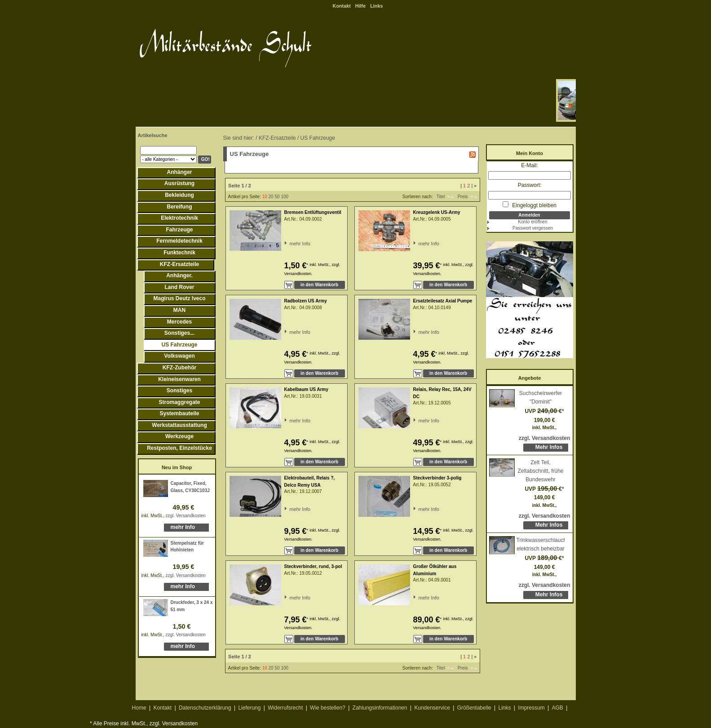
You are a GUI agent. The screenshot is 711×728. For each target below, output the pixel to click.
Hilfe (360, 6)
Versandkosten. (298, 274)
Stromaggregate (179, 402)
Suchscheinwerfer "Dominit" (541, 397)
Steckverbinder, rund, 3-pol (313, 566)
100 (285, 197)
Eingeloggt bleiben (530, 205)
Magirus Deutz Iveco (179, 298)
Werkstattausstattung (179, 425)
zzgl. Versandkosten (185, 516)
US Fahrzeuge (179, 345)
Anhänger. (179, 275)
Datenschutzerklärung (205, 708)
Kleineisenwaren (179, 379)
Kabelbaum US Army (307, 389)
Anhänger (179, 172)
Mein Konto (530, 153)
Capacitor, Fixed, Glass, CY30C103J (190, 487)
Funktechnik (179, 253)
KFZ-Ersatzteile (179, 264)
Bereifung (179, 207)
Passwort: (530, 185)
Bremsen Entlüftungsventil (313, 212)
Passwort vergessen (533, 228)
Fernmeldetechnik (179, 241)
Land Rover (179, 287)
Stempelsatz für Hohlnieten (187, 547)
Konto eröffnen (532, 222)
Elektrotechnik (179, 218)
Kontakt (342, 6)
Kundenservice (432, 708)
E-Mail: (529, 165)
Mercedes (179, 322)
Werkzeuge (179, 436)
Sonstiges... (179, 333)
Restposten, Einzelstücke (179, 448)
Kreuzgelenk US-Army (437, 212)
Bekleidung (179, 195)
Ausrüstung (179, 183)
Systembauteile (179, 413)
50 (277, 197)
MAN (179, 310)
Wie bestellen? (328, 708)
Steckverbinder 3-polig (437, 478)
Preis (463, 197)
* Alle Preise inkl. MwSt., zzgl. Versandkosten (144, 724)
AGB (557, 708)
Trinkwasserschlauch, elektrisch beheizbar (541, 544)
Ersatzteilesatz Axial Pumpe (443, 301)
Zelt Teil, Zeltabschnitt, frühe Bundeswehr (540, 471)
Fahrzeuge (179, 230)
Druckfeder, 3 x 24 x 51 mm (192, 606)
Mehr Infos (549, 447)
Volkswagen (179, 356)
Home (139, 708)
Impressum (531, 708)
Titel (441, 197)
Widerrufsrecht (285, 708)
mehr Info (183, 527)
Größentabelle (474, 708)
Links (376, 6)
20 (271, 197)
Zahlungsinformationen (380, 708)
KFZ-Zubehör (179, 368)
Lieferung (249, 708)
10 (265, 197)
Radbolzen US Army (306, 301)
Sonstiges (179, 391)
